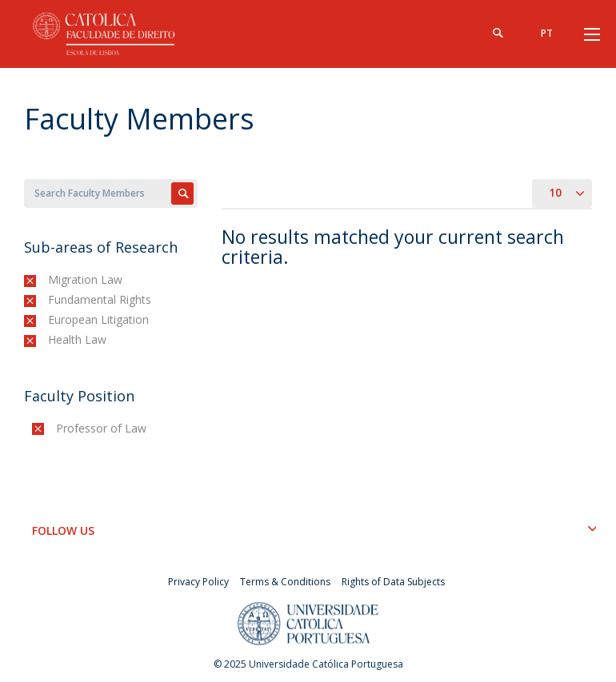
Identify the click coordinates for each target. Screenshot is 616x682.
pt (547, 33)
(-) (52, 279)
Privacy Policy (198, 582)
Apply (182, 193)
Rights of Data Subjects (393, 582)
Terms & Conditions (285, 582)
